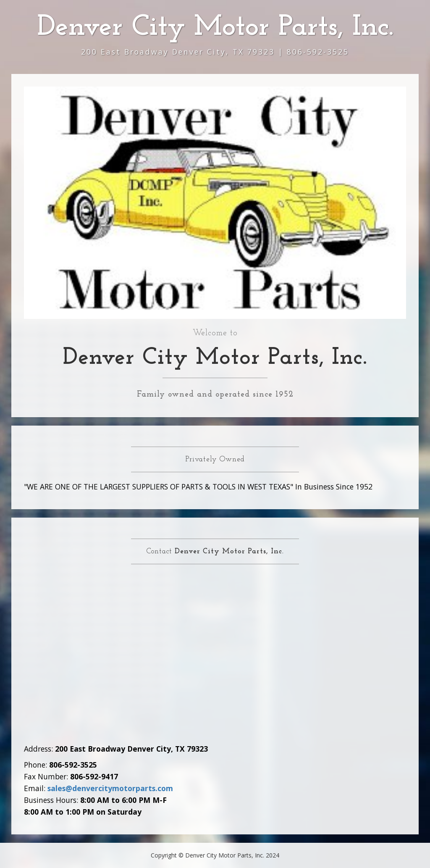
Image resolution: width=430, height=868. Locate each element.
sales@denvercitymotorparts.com (110, 788)
